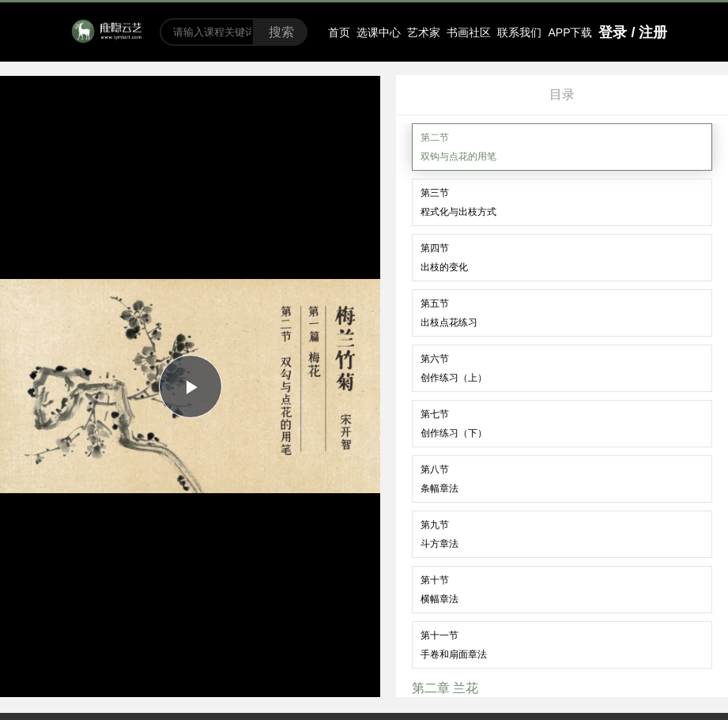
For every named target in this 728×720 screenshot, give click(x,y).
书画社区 (469, 32)
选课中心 (379, 32)
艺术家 (424, 32)
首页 (339, 32)
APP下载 (570, 32)
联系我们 (519, 32)
